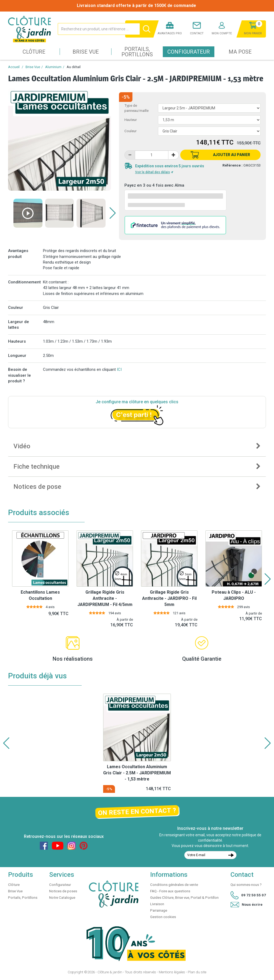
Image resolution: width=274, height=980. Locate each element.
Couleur (130, 131)
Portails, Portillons (137, 52)
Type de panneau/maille (136, 108)
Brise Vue (86, 52)
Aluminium (53, 67)
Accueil (14, 67)
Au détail (74, 67)
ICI (119, 369)
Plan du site (197, 972)
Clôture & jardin (110, 972)
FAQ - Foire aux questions (170, 891)
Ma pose (240, 52)
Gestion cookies (163, 917)
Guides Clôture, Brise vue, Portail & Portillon (184, 898)
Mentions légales (172, 972)
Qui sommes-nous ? (246, 885)
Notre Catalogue (62, 898)
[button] (113, 213)
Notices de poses (63, 891)
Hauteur (131, 120)
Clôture (34, 52)
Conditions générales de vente (174, 885)
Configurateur (189, 52)
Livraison (157, 904)
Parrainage (159, 910)
